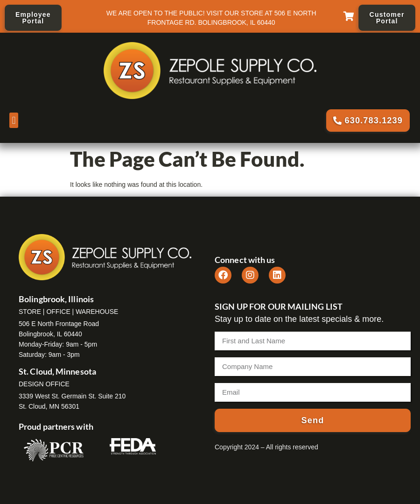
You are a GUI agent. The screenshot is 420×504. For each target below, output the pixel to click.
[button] (14, 120)
